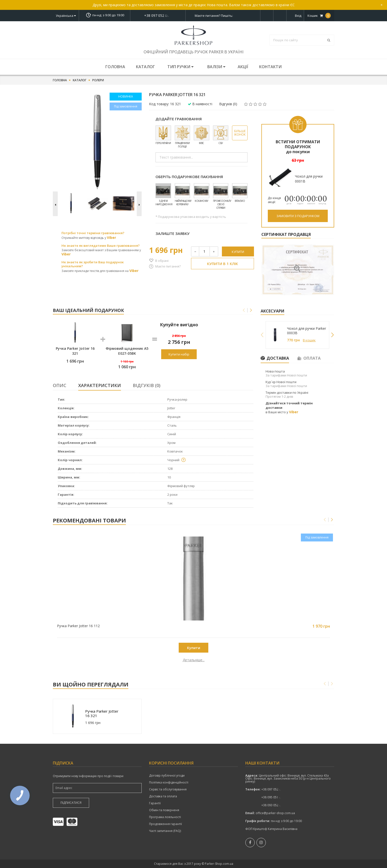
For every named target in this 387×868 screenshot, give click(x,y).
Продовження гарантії (165, 824)
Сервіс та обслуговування (168, 789)
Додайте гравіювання (179, 119)
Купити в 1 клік (223, 264)
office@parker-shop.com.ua (275, 813)
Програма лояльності (165, 817)
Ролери (98, 80)
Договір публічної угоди (167, 776)
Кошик (319, 16)
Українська (66, 16)
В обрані (162, 261)
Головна (115, 67)
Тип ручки (180, 67)
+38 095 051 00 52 (274, 797)
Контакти (270, 67)
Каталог (145, 67)
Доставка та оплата (163, 796)
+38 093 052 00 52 (274, 805)
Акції (243, 67)
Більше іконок (240, 133)
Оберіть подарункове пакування (189, 177)
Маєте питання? (168, 266)
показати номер (158, 15)
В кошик (309, 340)
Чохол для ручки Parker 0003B (307, 331)
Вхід (298, 16)
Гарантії (155, 803)
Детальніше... (88, 660)
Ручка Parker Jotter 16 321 (102, 713)
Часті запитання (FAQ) (165, 831)
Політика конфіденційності (169, 783)
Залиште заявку (173, 233)
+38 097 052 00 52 (158, 16)
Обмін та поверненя (164, 810)
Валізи (216, 67)
